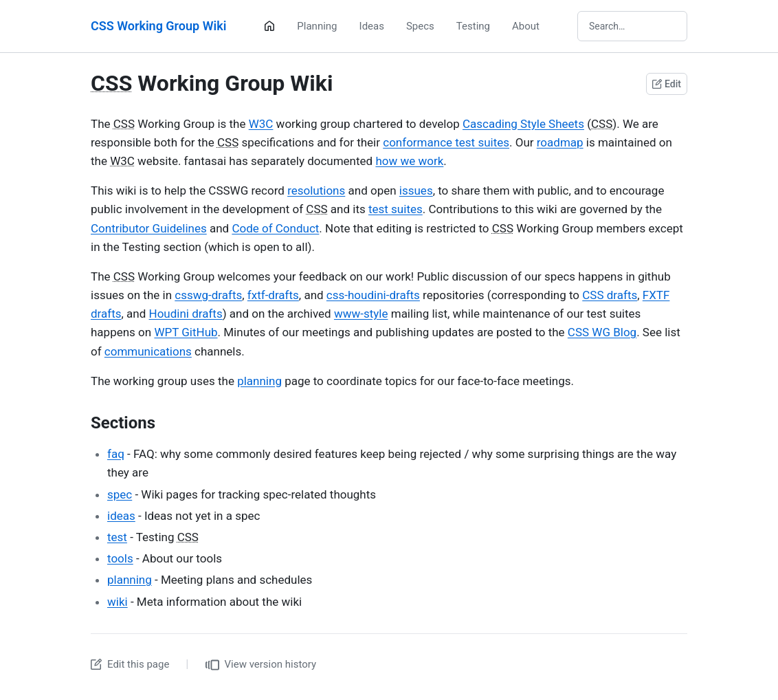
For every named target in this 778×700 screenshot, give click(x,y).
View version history (261, 665)
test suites (396, 209)
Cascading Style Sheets (523, 124)
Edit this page (130, 664)
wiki (118, 602)
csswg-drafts (208, 295)
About (526, 26)
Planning (317, 26)
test (117, 537)
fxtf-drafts (273, 295)
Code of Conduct (275, 228)
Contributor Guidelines (149, 228)
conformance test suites (446, 142)
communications (148, 351)
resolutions (316, 190)
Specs (420, 26)
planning (259, 381)
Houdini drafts (186, 314)
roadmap (560, 142)
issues (416, 190)
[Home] (269, 26)
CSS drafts (610, 295)
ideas (121, 516)
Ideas (372, 26)
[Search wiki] (632, 26)
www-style (361, 314)
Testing (473, 26)
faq (116, 454)
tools (120, 558)
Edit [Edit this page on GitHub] (667, 84)
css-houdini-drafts (373, 295)
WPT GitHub (186, 332)
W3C (261, 124)
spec (120, 494)
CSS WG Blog (602, 332)
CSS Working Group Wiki (158, 26)
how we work (409, 161)
